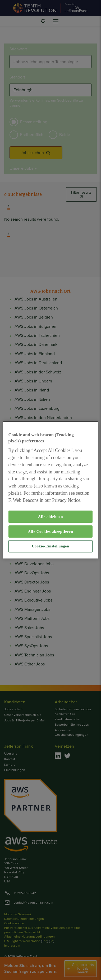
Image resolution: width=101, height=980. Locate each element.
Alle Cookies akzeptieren (50, 532)
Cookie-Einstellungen (51, 546)
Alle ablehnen (51, 517)
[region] (51, 490)
